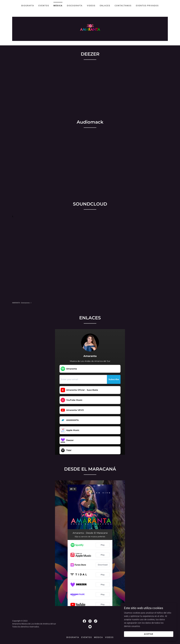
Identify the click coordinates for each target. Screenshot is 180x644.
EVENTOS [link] (44, 6)
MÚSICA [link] (58, 6)
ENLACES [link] (105, 6)
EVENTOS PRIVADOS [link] (147, 6)
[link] (90, 29)
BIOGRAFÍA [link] (28, 6)
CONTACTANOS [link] (123, 6)
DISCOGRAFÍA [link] (75, 6)
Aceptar (149, 634)
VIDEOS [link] (91, 6)
